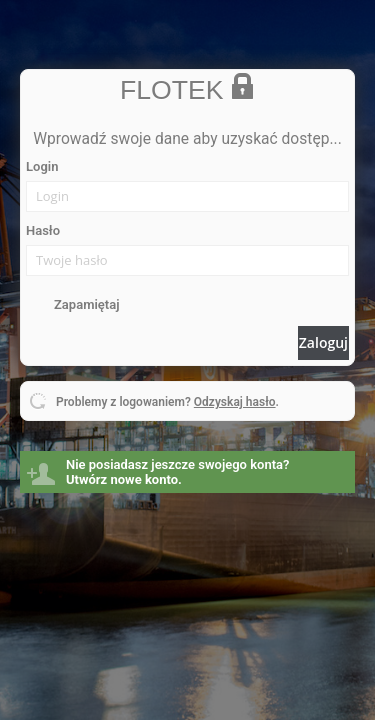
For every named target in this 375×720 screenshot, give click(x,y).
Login (42, 166)
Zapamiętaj (86, 304)
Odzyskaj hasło (235, 402)
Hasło (43, 230)
